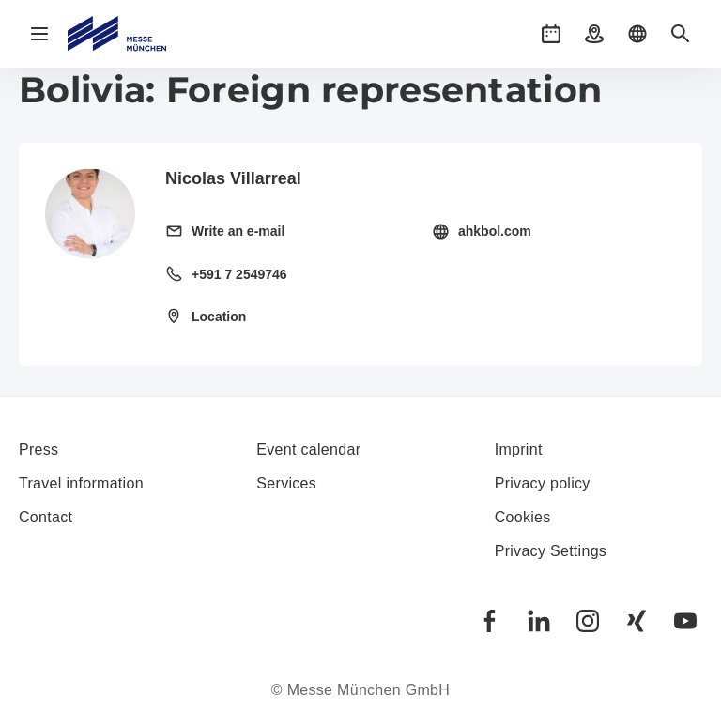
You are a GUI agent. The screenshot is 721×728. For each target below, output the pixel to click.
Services (286, 483)
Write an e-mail (238, 231)
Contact (46, 517)
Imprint (519, 449)
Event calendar (308, 449)
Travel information (81, 483)
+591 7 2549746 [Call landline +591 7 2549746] (239, 274)
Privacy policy (543, 483)
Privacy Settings (551, 551)
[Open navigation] (39, 34)
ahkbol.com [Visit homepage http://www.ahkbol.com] (495, 231)
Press (38, 449)
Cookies (523, 517)
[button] (551, 34)
